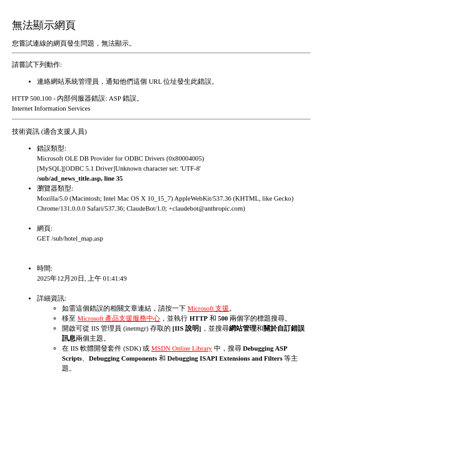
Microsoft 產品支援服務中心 (119, 318)
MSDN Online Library (182, 348)
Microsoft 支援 (209, 308)
